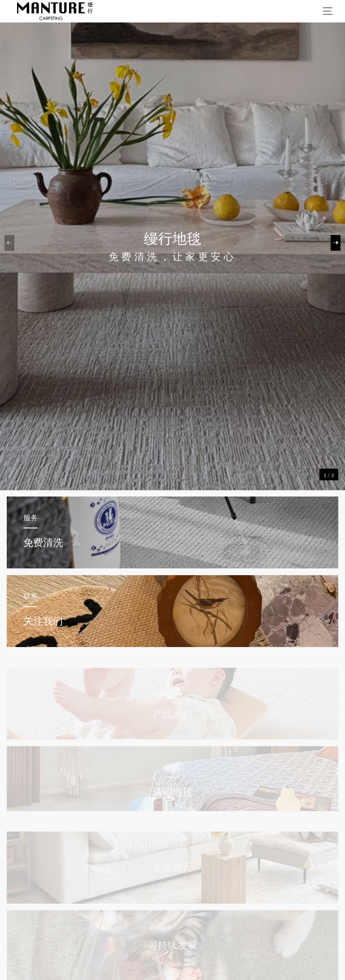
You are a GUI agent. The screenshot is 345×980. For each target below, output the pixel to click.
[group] (172, 245)
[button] (336, 243)
